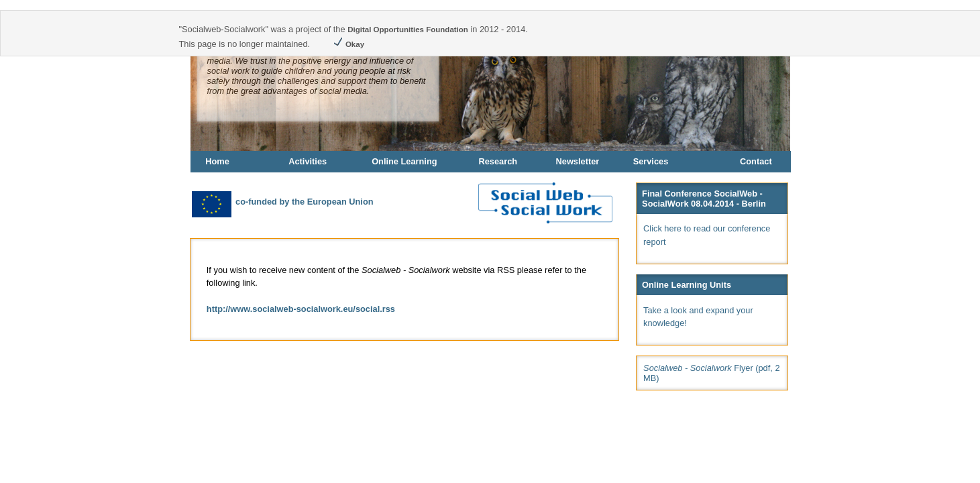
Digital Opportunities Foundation (408, 30)
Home (217, 161)
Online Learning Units (687, 285)
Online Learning (404, 161)
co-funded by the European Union (282, 202)
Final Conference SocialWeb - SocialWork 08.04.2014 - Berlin (704, 199)
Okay (348, 44)
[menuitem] (239, 162)
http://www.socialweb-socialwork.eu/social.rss (301, 309)
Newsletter (578, 161)
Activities (308, 161)
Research (498, 161)
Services (651, 161)
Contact (756, 161)
